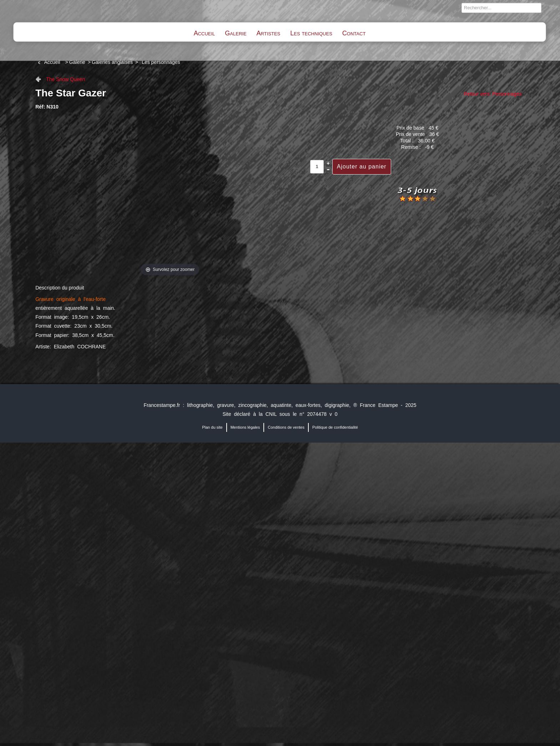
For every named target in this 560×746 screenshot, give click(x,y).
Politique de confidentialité (335, 427)
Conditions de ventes (286, 427)
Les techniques (311, 33)
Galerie (236, 33)
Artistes (269, 33)
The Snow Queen (65, 79)
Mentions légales (245, 427)
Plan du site (212, 427)
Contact (354, 33)
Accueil (205, 33)
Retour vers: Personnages (493, 94)
